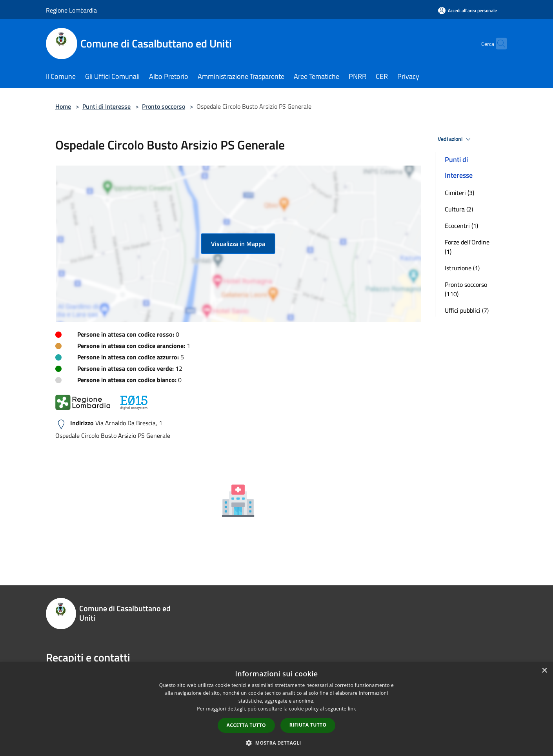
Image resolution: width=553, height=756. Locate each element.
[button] (276, 743)
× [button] (544, 671)
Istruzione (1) (462, 268)
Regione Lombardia (71, 10)
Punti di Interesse (106, 106)
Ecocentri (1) (461, 226)
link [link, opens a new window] (352, 709)
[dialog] (276, 709)
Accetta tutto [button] (246, 725)
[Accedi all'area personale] (468, 10)
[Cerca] (498, 44)
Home (63, 106)
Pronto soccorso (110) (466, 289)
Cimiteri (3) (459, 193)
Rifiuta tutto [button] (308, 725)
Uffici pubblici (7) (467, 310)
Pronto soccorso (164, 106)
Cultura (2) (459, 209)
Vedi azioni (455, 139)
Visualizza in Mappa (238, 244)
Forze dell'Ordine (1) (467, 247)
